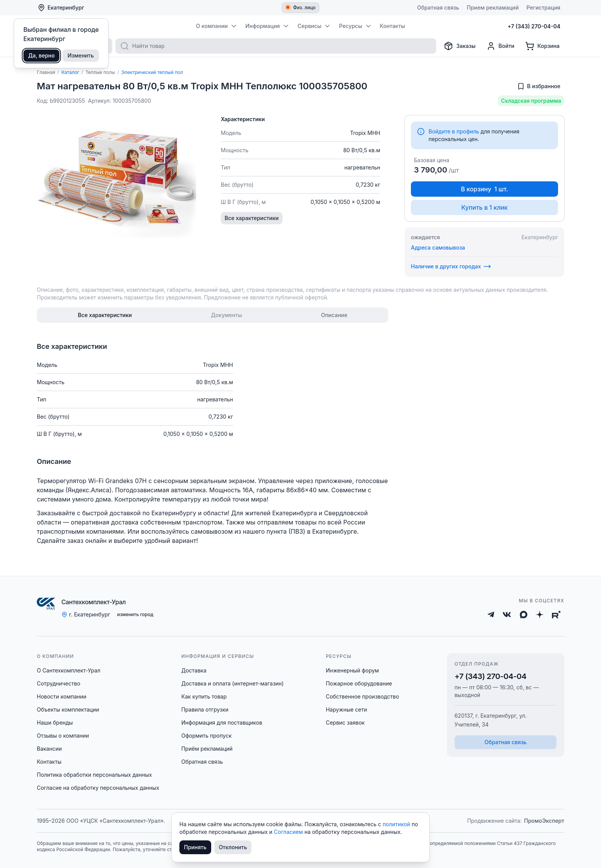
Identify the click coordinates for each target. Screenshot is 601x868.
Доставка (194, 670)
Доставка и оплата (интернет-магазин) (232, 683)
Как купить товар (204, 696)
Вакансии (49, 749)
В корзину (485, 189)
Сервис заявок (345, 723)
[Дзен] (540, 615)
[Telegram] (491, 615)
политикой (397, 824)
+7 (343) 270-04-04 (491, 676)
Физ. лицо (301, 7)
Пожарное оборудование (359, 683)
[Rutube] (556, 615)
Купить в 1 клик (484, 207)
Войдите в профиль (454, 131)
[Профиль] (500, 46)
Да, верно (42, 55)
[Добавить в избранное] (539, 86)
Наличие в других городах (451, 266)
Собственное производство (362, 696)
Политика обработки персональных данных (94, 775)
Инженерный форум (352, 670)
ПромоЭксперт (544, 821)
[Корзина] (542, 46)
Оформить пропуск (206, 736)
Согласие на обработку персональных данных (98, 788)
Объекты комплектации (68, 709)
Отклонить (233, 847)
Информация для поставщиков (222, 723)
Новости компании (62, 696)
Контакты (49, 762)
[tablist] (213, 315)
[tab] (105, 315)
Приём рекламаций (207, 749)
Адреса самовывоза (438, 247)
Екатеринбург (61, 8)
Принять (195, 847)
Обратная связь (202, 762)
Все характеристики (252, 218)
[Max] (524, 615)
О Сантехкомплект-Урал (69, 670)
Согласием (289, 832)
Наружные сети (346, 709)
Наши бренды (55, 723)
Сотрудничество (58, 683)
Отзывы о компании (63, 736)
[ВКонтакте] (507, 615)
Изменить (81, 55)
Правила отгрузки (205, 709)
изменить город (135, 614)
